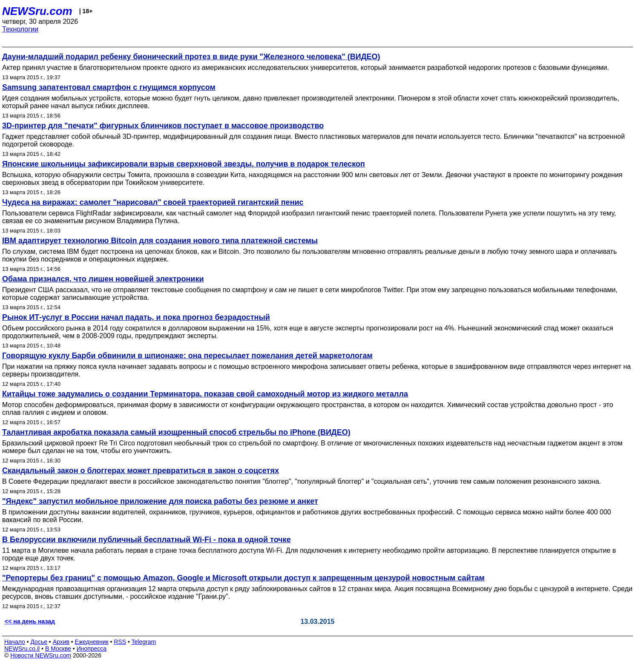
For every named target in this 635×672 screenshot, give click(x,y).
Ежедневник (92, 642)
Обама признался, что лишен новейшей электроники (103, 279)
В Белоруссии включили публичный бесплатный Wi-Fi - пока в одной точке (147, 540)
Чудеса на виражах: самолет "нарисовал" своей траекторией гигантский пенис (153, 202)
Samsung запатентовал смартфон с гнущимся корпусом (109, 87)
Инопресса (92, 649)
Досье (39, 642)
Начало (15, 642)
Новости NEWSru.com (41, 655)
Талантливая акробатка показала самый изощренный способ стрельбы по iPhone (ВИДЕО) (176, 432)
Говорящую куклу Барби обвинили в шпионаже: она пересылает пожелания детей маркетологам (187, 356)
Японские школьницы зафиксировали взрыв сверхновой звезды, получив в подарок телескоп (184, 164)
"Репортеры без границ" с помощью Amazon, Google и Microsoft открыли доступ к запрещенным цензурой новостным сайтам (243, 578)
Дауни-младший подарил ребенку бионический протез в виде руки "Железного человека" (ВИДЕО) (191, 57)
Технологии (20, 29)
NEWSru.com (37, 11)
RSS (120, 642)
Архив (61, 642)
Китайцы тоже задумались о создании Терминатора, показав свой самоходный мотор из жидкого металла (205, 394)
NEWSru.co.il (22, 649)
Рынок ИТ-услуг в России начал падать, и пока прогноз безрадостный (136, 317)
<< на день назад (30, 621)
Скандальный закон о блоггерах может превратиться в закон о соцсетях (141, 471)
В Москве (58, 649)
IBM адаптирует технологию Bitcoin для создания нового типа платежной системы (160, 241)
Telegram (144, 642)
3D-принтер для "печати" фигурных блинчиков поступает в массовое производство (163, 126)
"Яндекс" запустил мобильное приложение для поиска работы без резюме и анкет (160, 501)
